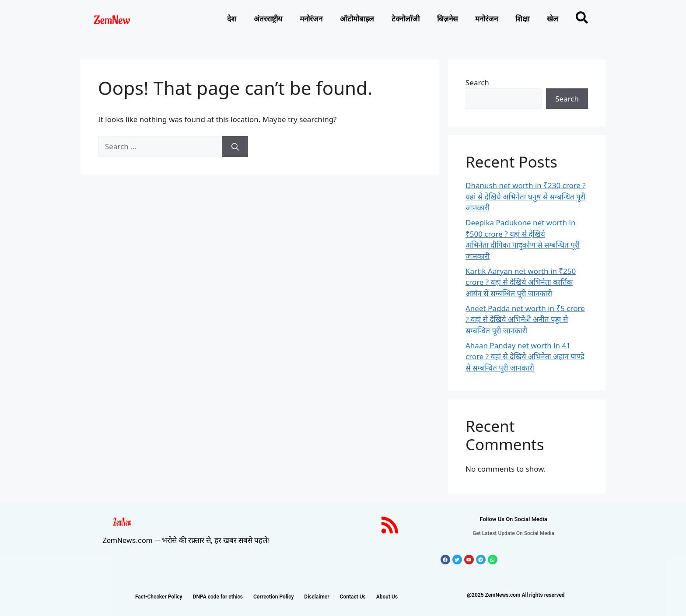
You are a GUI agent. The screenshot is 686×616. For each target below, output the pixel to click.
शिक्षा (522, 19)
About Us (387, 597)
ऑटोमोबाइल (357, 19)
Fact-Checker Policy (159, 597)
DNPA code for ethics (218, 597)
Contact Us (353, 597)
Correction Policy (273, 597)
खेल (553, 19)
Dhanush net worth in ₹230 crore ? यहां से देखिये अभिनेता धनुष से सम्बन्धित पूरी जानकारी (526, 196)
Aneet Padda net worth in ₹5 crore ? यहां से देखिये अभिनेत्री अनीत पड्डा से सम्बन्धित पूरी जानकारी (525, 319)
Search (477, 82)
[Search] (235, 147)
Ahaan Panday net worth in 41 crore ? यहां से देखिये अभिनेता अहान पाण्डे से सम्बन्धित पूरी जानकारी (525, 357)
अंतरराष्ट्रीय (268, 19)
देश (232, 19)
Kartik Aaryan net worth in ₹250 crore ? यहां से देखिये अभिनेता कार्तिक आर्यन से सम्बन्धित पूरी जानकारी (521, 282)
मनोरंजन (311, 19)
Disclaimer (317, 597)
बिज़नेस (447, 19)
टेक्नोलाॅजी (406, 19)
